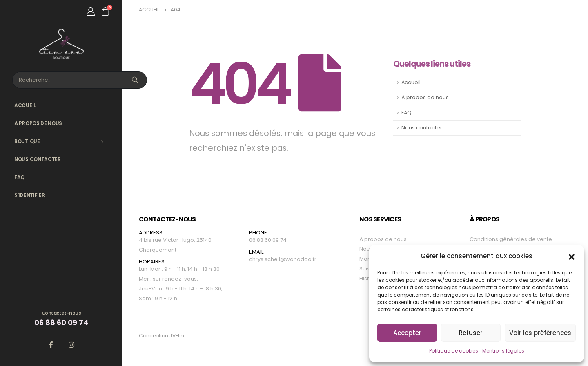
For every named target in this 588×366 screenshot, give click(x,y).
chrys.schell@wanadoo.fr (283, 259)
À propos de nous (38, 123)
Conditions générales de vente (511, 239)
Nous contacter (38, 159)
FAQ (19, 177)
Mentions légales (503, 351)
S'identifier (29, 195)
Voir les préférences (540, 333)
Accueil (25, 105)
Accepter (407, 333)
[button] (572, 256)
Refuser (471, 333)
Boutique (27, 141)
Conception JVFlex (162, 336)
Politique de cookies (454, 351)
